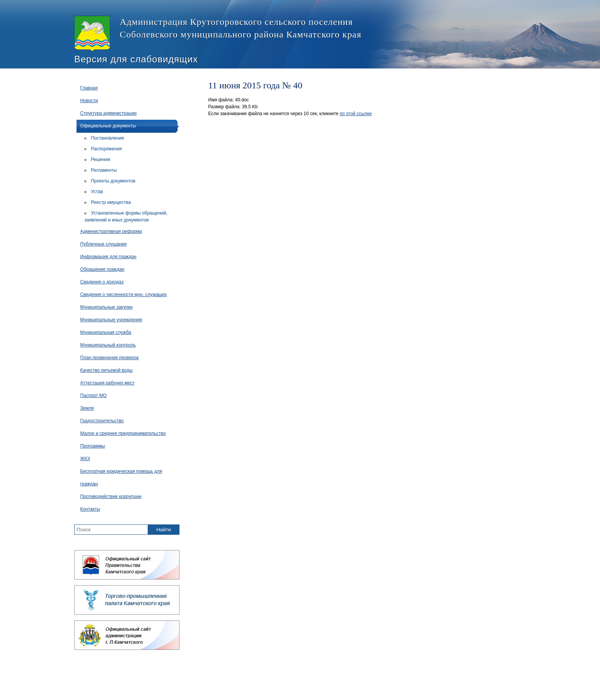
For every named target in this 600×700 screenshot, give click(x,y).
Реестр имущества (111, 202)
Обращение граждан (102, 269)
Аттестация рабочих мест (108, 383)
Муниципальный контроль (108, 345)
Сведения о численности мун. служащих (124, 295)
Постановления (108, 138)
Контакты (90, 509)
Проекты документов (113, 181)
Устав (97, 192)
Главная (89, 88)
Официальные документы (108, 126)
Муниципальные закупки (107, 307)
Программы (93, 446)
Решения (101, 160)
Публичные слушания (104, 244)
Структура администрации (108, 113)
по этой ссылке (356, 114)
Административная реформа (111, 231)
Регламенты (104, 170)
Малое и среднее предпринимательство (123, 433)
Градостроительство (102, 421)
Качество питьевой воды (107, 370)
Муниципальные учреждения (111, 320)
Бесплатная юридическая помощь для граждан (121, 478)
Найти (164, 530)
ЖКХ (85, 459)
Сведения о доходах (102, 282)
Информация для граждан (108, 257)
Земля (87, 408)
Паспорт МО (94, 396)
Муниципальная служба (106, 332)
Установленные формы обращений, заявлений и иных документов (126, 217)
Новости (89, 101)
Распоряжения (107, 149)
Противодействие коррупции (111, 497)
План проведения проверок (110, 358)
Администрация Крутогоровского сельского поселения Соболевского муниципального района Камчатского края (218, 34)
